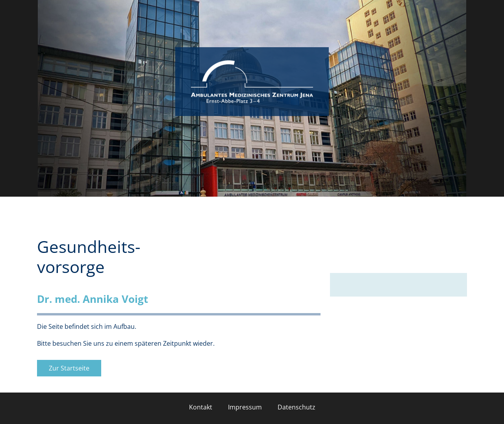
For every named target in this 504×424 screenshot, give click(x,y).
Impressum (245, 407)
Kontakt (201, 407)
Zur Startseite (69, 368)
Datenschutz (296, 407)
